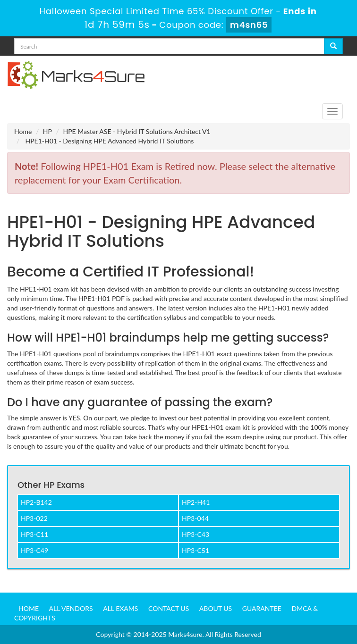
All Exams (120, 608)
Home (23, 131)
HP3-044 (195, 518)
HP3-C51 (195, 550)
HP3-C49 (34, 550)
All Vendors (71, 608)
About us (216, 608)
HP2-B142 (36, 502)
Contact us (169, 608)
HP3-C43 (195, 534)
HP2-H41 (196, 502)
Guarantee (262, 608)
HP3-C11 (34, 534)
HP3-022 (34, 518)
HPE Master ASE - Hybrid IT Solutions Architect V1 (136, 131)
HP (47, 131)
